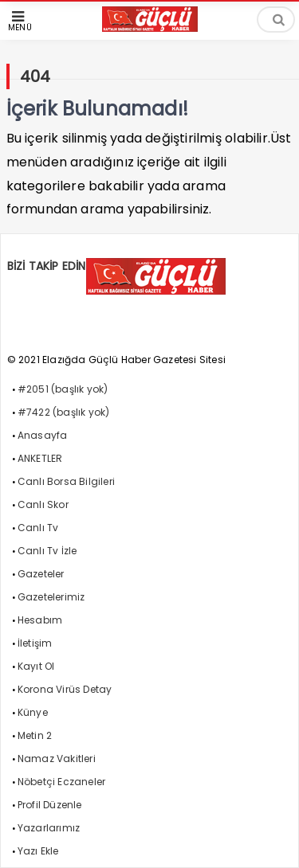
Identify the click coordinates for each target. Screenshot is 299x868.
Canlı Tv (38, 528)
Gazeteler (41, 574)
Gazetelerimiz (51, 597)
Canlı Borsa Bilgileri (66, 481)
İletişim (35, 643)
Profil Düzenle (50, 805)
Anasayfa (43, 435)
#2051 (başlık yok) (63, 389)
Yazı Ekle (38, 851)
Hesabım (40, 620)
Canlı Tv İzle (47, 551)
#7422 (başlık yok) (64, 412)
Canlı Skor (43, 504)
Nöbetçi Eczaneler (61, 782)
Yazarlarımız (49, 828)
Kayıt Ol (36, 666)
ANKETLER (40, 458)
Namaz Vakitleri (57, 759)
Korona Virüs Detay (65, 689)
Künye (33, 712)
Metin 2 (35, 735)
